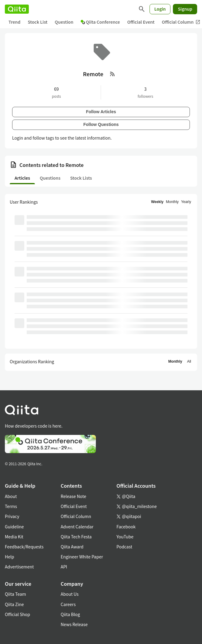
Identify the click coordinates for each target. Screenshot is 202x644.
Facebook (126, 527)
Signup (185, 9)
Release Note (73, 496)
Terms (11, 506)
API (64, 567)
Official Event (141, 22)
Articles (22, 178)
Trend (14, 22)
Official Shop (17, 614)
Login (160, 9)
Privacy (12, 516)
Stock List (37, 22)
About (11, 496)
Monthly (172, 202)
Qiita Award (72, 547)
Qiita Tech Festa (76, 537)
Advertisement (19, 567)
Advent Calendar (77, 527)
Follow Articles (101, 112)
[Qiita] (17, 9)
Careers (68, 604)
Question (64, 22)
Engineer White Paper (82, 557)
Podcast (124, 547)
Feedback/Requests (24, 547)
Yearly (186, 202)
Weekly (157, 202)
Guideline (14, 527)
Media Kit (14, 537)
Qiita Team (15, 594)
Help (10, 557)
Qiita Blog (70, 614)
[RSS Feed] (113, 74)
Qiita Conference (100, 22)
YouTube (125, 537)
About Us (70, 594)
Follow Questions (101, 124)
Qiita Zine (14, 604)
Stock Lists (81, 178)
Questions (50, 178)
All (189, 361)
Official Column (76, 516)
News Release (74, 624)
